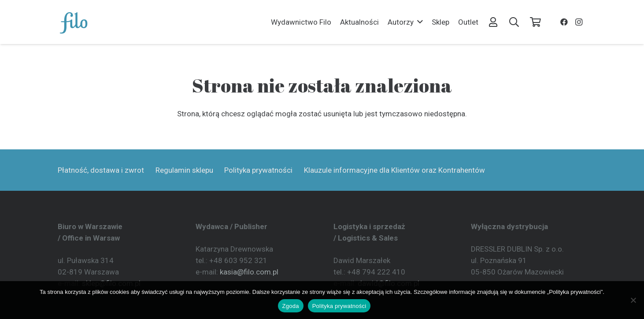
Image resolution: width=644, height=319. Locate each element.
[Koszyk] (535, 22)
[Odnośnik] (493, 22)
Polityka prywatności (258, 170)
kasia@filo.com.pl (249, 272)
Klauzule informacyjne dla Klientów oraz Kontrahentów (394, 170)
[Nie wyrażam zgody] (633, 300)
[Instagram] (579, 22)
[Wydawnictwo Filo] (74, 22)
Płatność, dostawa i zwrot (101, 170)
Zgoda (291, 306)
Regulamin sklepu (184, 170)
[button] (418, 22)
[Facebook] (564, 22)
